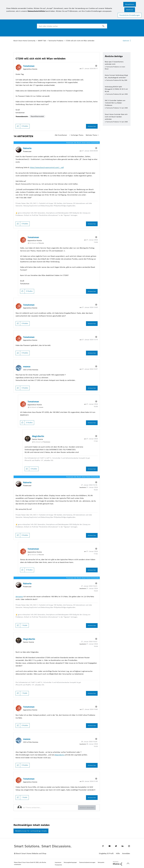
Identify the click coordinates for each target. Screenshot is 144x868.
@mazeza (19, 597)
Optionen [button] (126, 41)
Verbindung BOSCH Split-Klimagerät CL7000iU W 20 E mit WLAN (116, 89)
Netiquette (101, 862)
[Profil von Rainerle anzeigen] (27, 148)
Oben (128, 863)
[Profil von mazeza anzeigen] (27, 367)
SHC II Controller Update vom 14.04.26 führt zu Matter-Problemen (115, 103)
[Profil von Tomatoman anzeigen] (29, 66)
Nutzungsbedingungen (70, 862)
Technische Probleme (56, 41)
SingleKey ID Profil (106, 853)
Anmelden (126, 853)
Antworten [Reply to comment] (92, 224)
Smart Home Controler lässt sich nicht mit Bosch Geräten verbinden (116, 117)
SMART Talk (42, 41)
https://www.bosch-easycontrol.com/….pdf (47, 167)
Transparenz (58, 865)
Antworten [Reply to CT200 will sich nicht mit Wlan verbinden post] (92, 126)
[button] (130, 4)
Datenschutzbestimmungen (87, 862)
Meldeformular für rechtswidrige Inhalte (31, 831)
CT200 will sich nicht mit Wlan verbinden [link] (80, 41)
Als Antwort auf (37, 243)
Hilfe (118, 853)
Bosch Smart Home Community (24, 41)
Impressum (58, 862)
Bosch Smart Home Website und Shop (31, 853)
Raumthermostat (37, 116)
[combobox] (72, 26)
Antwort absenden (87, 808)
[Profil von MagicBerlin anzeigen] (38, 436)
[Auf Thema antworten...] (50, 808)
